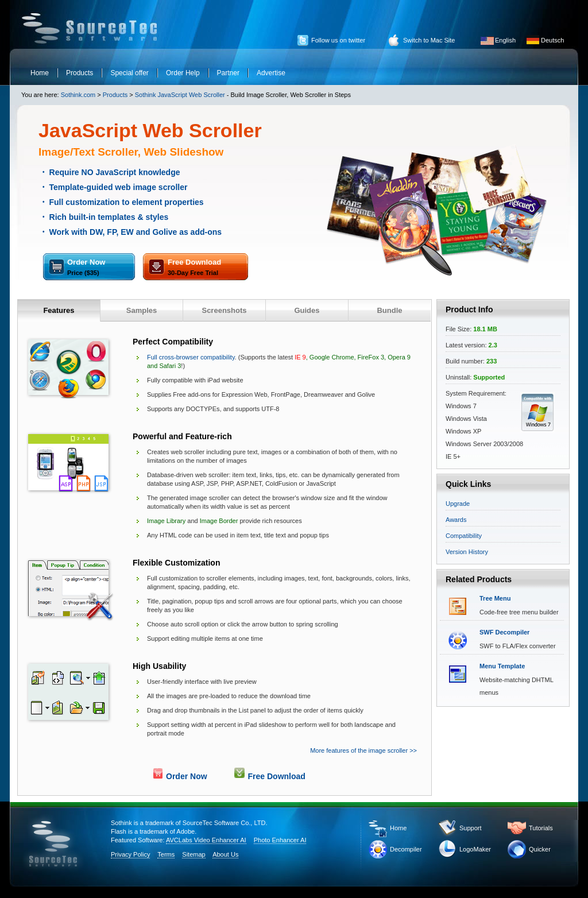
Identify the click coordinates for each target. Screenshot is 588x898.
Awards (456, 520)
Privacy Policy (130, 854)
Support (471, 828)
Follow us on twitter (338, 40)
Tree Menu (495, 598)
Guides (307, 310)
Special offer (129, 73)
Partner (228, 73)
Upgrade (458, 504)
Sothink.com (78, 95)
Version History (467, 552)
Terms (166, 854)
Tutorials (541, 828)
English (505, 40)
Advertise (271, 73)
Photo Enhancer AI (280, 840)
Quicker (540, 849)
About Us (225, 854)
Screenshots (224, 310)
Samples (142, 310)
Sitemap (194, 854)
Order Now (86, 267)
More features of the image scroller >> (363, 750)
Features (59, 310)
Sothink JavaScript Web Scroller (180, 95)
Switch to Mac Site (429, 40)
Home (40, 73)
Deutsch (552, 40)
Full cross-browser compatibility (191, 357)
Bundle (389, 310)
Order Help (183, 73)
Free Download (194, 267)
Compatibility (464, 536)
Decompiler (406, 849)
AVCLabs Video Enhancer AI (206, 840)
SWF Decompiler (504, 632)
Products (80, 73)
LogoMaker (475, 849)
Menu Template (502, 666)
